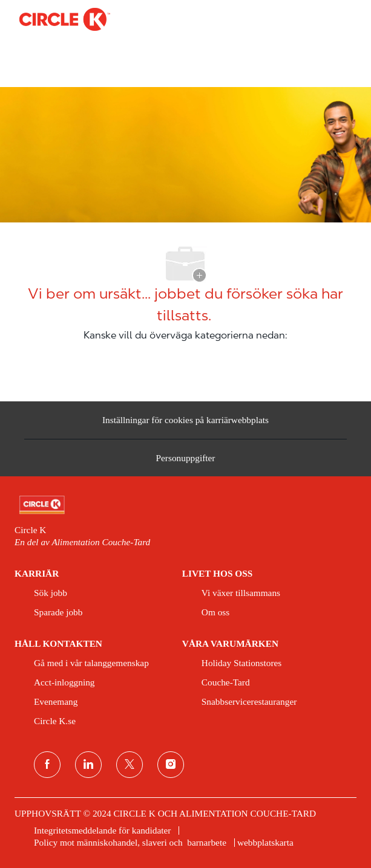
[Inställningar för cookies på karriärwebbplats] (186, 420)
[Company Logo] (65, 19)
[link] (186, 505)
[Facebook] (47, 765)
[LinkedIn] (88, 765)
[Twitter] (130, 765)
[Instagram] (171, 765)
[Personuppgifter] (186, 461)
